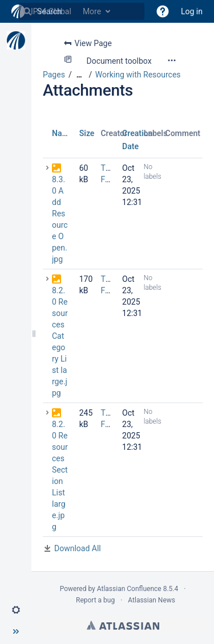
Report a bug (95, 600)
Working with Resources (138, 75)
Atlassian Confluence (129, 589)
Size (87, 133)
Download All (78, 548)
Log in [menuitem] (192, 11)
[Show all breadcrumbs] (79, 75)
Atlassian (123, 625)
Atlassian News (152, 600)
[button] (163, 11)
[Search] (27, 11)
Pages (54, 75)
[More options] (172, 60)
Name (62, 133)
